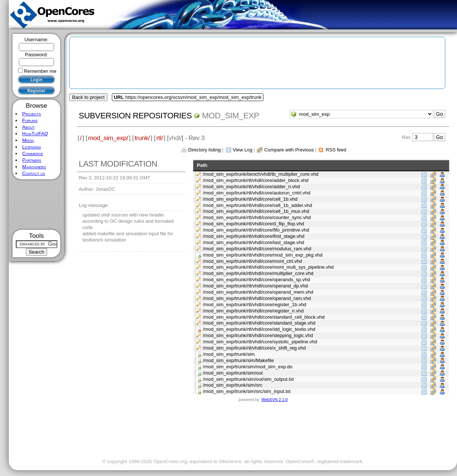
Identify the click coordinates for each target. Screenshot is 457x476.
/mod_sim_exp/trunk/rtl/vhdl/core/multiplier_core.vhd (258, 273)
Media (28, 140)
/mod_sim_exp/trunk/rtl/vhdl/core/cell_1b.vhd (250, 199)
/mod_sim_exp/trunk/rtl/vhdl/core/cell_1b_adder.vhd (257, 205)
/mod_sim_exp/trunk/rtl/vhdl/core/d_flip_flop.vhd (253, 224)
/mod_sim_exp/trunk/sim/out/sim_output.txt (248, 379)
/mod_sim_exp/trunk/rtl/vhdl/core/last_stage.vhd (253, 242)
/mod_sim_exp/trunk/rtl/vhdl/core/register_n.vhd (253, 311)
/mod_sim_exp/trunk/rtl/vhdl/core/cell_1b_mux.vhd (256, 211)
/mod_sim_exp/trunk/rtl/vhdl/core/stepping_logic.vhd (258, 335)
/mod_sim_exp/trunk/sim (229, 354)
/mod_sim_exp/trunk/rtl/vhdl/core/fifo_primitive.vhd (256, 230)
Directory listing (204, 150)
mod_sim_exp (231, 116)
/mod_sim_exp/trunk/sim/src (233, 385)
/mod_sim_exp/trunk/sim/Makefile (238, 360)
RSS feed (336, 150)
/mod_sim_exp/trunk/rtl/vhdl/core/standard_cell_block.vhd (264, 317)
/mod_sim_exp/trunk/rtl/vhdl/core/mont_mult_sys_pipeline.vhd (268, 267)
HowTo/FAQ (35, 134)
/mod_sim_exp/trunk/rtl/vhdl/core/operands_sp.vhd (256, 280)
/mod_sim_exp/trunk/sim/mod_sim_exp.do (248, 367)
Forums (30, 120)
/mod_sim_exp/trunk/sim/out (233, 373)
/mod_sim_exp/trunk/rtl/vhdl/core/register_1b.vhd (254, 305)
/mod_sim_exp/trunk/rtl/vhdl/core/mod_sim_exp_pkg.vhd (263, 255)
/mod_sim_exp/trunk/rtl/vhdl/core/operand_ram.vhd (257, 298)
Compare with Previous (289, 150)
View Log (242, 150)
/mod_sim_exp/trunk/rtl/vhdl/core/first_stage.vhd (254, 236)
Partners (32, 160)
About (28, 127)
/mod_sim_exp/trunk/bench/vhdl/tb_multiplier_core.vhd (261, 174)
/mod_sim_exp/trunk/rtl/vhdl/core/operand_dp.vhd (255, 286)
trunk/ (142, 138)
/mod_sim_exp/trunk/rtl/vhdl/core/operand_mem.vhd (258, 292)
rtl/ (160, 138)
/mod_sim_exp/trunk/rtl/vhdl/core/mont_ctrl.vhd (252, 261)
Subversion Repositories (135, 116)
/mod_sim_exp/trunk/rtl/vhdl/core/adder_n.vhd (251, 187)
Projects (31, 114)
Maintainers (34, 167)
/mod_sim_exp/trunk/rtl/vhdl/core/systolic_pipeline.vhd (260, 342)
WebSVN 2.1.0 (274, 400)
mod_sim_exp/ (108, 138)
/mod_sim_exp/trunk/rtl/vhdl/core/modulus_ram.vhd (257, 249)
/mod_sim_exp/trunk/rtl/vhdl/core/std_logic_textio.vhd (259, 329)
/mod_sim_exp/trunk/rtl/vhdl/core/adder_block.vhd (256, 180)
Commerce (33, 153)
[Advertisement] (37, 205)
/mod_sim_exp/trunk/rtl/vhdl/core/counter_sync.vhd (257, 217)
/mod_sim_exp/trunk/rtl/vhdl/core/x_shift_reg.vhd (254, 348)
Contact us (33, 173)
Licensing (31, 147)
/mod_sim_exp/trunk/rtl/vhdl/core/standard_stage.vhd (259, 323)
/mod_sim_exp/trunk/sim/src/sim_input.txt (247, 391)
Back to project (88, 97)
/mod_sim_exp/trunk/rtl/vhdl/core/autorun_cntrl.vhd (256, 193)
